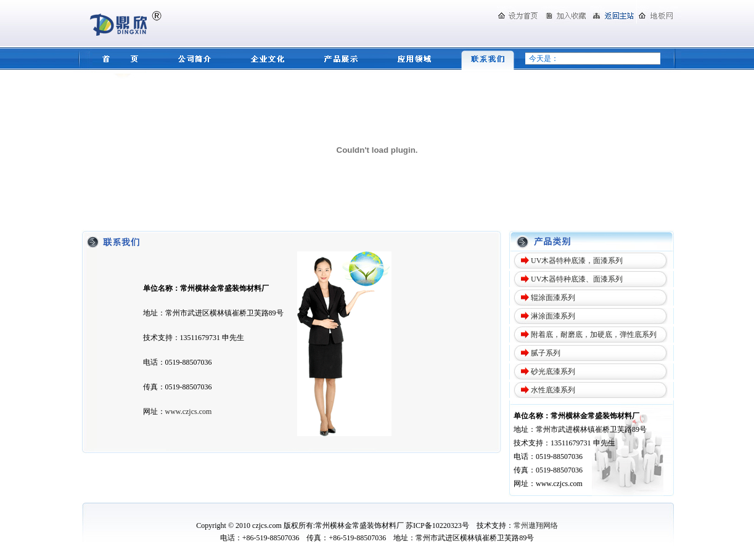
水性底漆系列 (553, 390)
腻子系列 (546, 353)
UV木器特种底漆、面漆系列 (577, 279)
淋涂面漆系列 (553, 316)
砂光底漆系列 (553, 371)
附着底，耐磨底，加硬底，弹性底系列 (594, 335)
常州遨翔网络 (536, 526)
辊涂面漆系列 (553, 298)
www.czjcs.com (189, 412)
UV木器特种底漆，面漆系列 (577, 261)
